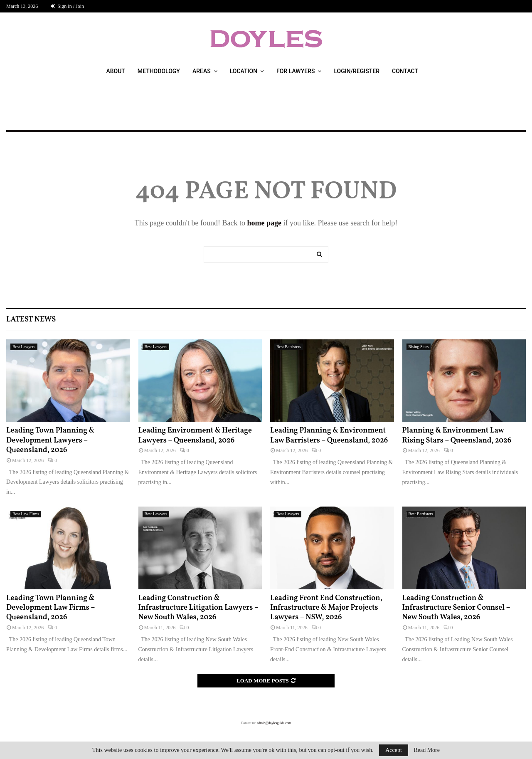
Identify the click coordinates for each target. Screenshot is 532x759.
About (115, 71)
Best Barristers (289, 347)
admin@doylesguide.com (274, 723)
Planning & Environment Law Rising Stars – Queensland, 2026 (457, 435)
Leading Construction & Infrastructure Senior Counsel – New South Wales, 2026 (456, 608)
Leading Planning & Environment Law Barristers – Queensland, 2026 (329, 435)
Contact (405, 71)
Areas (202, 71)
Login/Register (357, 71)
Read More (427, 750)
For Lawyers (296, 71)
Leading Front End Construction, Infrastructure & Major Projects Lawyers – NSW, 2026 (326, 608)
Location (244, 71)
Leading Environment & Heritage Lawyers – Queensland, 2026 (195, 435)
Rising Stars (419, 347)
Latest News (31, 320)
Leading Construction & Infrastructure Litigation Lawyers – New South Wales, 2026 (198, 608)
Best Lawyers (24, 347)
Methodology (159, 71)
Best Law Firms (26, 514)
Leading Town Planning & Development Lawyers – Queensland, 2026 (50, 440)
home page (264, 223)
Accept (394, 750)
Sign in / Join (68, 6)
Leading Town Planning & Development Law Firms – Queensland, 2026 (50, 608)
